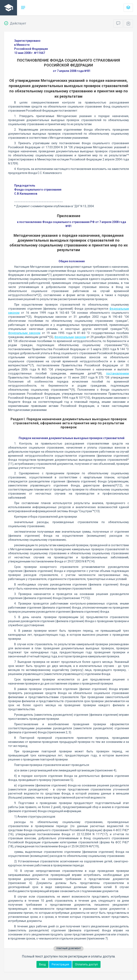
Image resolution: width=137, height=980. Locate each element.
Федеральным (64, 337)
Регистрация (60, 964)
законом (80, 337)
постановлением (118, 373)
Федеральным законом (24, 333)
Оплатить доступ (86, 964)
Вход (42, 964)
